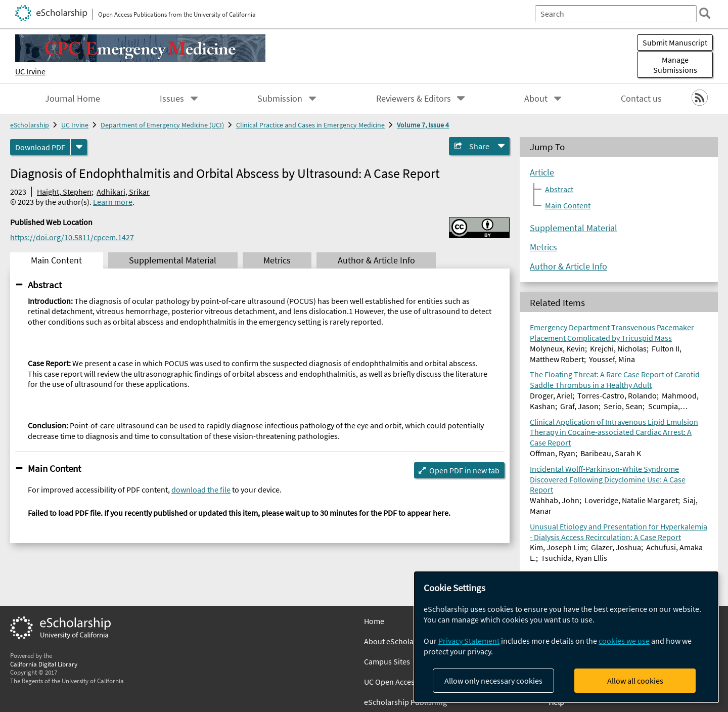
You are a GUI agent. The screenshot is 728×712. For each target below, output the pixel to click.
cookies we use (624, 641)
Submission (280, 99)
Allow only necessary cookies (493, 681)
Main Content (54, 468)
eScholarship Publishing (405, 702)
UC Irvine (30, 71)
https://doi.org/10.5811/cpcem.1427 (72, 237)
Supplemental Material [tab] (173, 260)
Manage (675, 65)
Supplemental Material (574, 228)
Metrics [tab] (277, 260)
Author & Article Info (568, 266)
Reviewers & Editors (414, 99)
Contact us (641, 99)
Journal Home (73, 99)
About (536, 99)
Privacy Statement (469, 641)
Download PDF (40, 147)
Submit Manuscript (675, 42)
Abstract (45, 285)
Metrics (543, 247)
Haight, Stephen (64, 192)
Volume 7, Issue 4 (423, 125)
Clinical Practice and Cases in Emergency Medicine (310, 125)
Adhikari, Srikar (123, 192)
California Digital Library (44, 664)
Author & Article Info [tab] (376, 260)
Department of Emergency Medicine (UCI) (162, 125)
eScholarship (30, 125)
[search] (705, 13)
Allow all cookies (635, 681)
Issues (172, 99)
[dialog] (566, 637)
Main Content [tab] (56, 260)
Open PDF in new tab (464, 470)
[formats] (79, 147)
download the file (201, 490)
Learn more (113, 202)
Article (542, 172)
